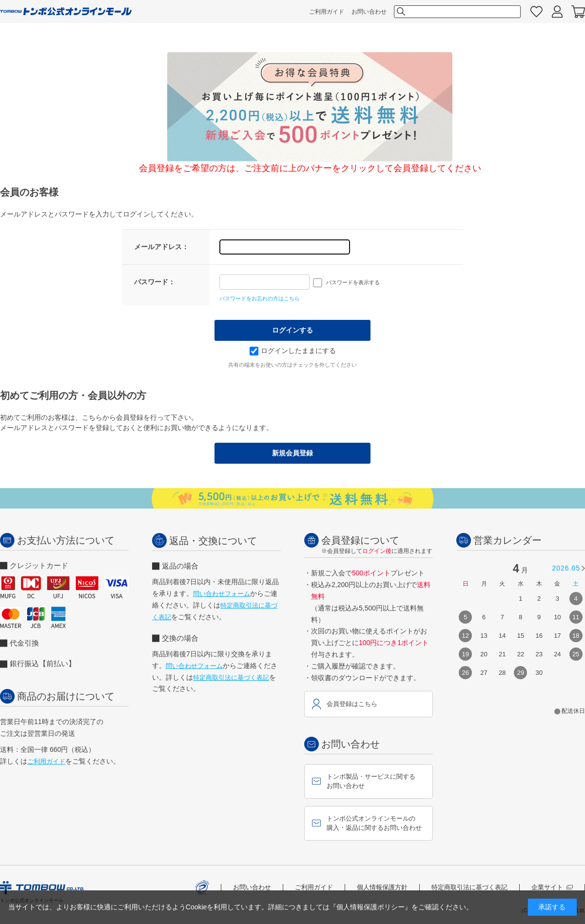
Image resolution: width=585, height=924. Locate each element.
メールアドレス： (161, 247)
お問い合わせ (369, 12)
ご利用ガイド (327, 12)
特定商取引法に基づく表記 (231, 678)
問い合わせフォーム (222, 594)
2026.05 (566, 568)
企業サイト (552, 887)
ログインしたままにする (293, 351)
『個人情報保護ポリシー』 (370, 907)
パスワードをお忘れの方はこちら (260, 298)
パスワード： (155, 282)
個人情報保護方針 (382, 887)
